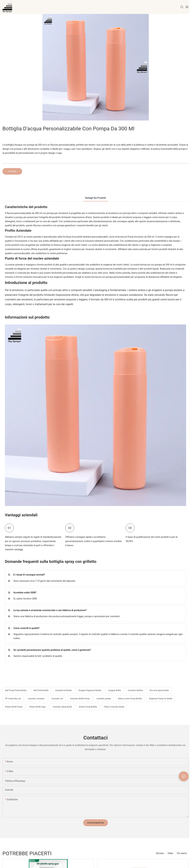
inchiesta (12, 171)
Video (170, 853)
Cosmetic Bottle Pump (80, 699)
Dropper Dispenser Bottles (90, 690)
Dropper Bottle (115, 690)
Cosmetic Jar (57, 699)
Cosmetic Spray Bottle (62, 707)
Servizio (160, 853)
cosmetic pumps (104, 699)
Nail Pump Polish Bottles (16, 690)
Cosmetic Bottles (135, 690)
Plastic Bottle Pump (14, 707)
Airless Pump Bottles (88, 707)
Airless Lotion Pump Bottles (130, 699)
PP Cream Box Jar (13, 699)
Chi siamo (182, 853)
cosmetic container (36, 699)
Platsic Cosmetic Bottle (114, 707)
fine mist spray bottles (159, 690)
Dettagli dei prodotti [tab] (95, 198)
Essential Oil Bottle (64, 690)
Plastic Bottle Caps (37, 707)
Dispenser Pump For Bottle (161, 699)
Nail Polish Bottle (41, 690)
